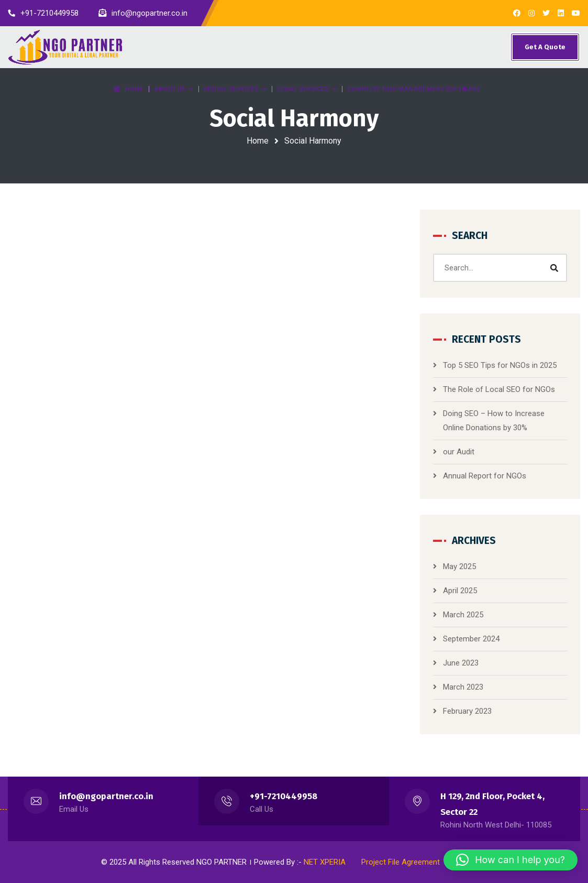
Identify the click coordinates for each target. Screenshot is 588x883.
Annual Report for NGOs (485, 476)
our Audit (459, 452)
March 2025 (463, 615)
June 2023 (461, 663)
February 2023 (467, 711)
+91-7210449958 (284, 796)
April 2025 (460, 591)
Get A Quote (545, 47)
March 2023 (463, 687)
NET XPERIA (325, 862)
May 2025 (459, 566)
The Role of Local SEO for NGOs (499, 389)
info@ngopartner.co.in (106, 796)
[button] (511, 860)
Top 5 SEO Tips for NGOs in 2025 (500, 365)
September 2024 (471, 639)
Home (258, 141)
